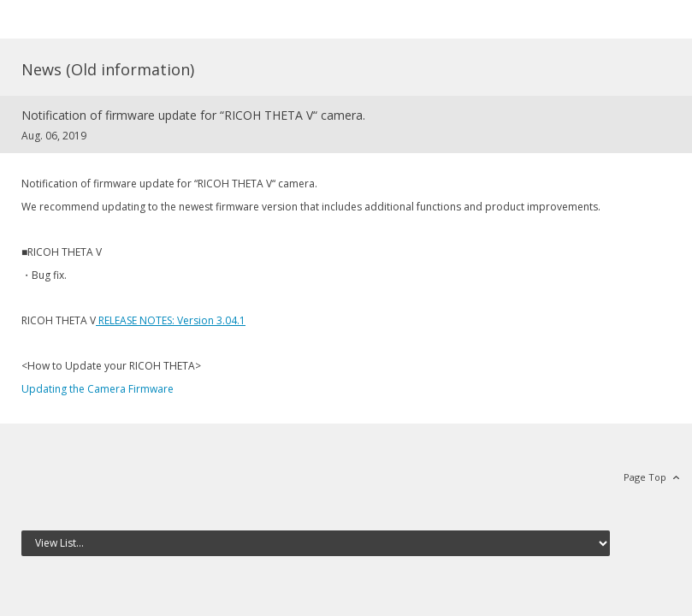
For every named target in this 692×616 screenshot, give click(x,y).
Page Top (645, 477)
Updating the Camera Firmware (98, 389)
